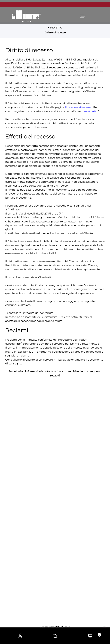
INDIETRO (55, 28)
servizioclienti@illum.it (55, 627)
